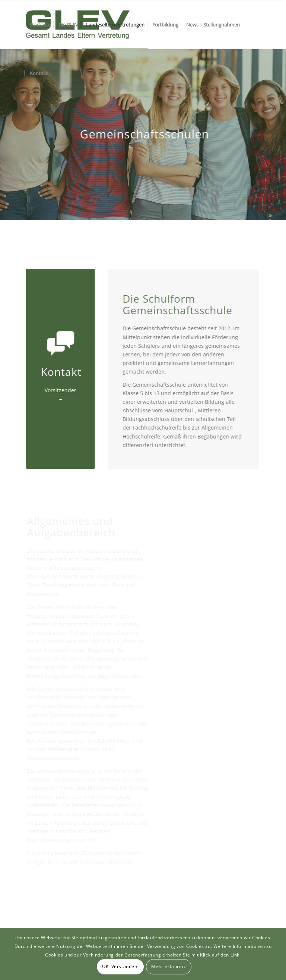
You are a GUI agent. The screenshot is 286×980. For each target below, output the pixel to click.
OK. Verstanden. (120, 966)
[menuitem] (40, 25)
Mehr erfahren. (169, 966)
